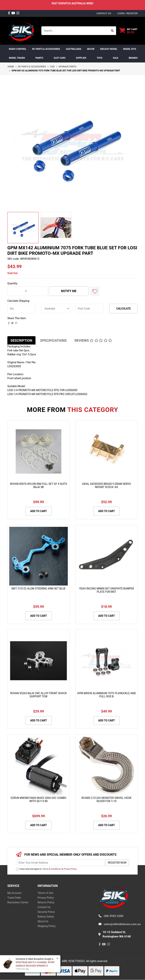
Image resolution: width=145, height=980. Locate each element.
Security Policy (46, 912)
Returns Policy (46, 902)
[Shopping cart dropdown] (128, 31)
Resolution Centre (18, 902)
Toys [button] (99, 58)
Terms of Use (45, 893)
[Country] (56, 309)
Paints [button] (39, 58)
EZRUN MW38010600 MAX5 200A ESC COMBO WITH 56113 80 (39, 800)
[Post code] (89, 309)
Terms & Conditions (52, 869)
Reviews (93, 340)
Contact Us (44, 907)
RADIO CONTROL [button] (18, 49)
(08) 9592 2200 (113, 916)
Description (21, 340)
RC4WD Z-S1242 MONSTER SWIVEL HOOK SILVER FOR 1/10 (106, 800)
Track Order (14, 898)
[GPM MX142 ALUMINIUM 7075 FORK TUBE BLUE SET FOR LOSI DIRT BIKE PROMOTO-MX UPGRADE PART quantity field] (27, 291)
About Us (43, 921)
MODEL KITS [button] (130, 49)
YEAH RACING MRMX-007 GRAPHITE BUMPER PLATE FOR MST (106, 590)
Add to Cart (39, 511)
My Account (14, 893)
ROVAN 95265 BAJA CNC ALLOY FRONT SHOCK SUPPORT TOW (39, 695)
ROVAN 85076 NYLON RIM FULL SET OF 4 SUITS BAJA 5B (39, 485)
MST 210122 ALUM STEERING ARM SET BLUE (39, 589)
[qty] (22, 309)
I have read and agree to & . (47, 869)
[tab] (21, 340)
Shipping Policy (47, 926)
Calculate (124, 309)
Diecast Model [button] (109, 49)
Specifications (53, 340)
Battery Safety (46, 917)
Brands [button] (133, 58)
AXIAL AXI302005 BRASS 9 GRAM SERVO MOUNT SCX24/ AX (107, 485)
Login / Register (127, 13)
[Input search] (75, 31)
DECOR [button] (91, 49)
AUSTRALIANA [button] (74, 49)
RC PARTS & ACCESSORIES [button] (46, 49)
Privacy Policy (70, 869)
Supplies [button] (81, 58)
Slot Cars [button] (59, 58)
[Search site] (112, 31)
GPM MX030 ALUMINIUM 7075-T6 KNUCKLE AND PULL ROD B (106, 695)
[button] (95, 291)
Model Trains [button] (17, 58)
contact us (104, 13)
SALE (116, 58)
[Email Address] (60, 863)
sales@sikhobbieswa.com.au (122, 924)
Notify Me (69, 291)
